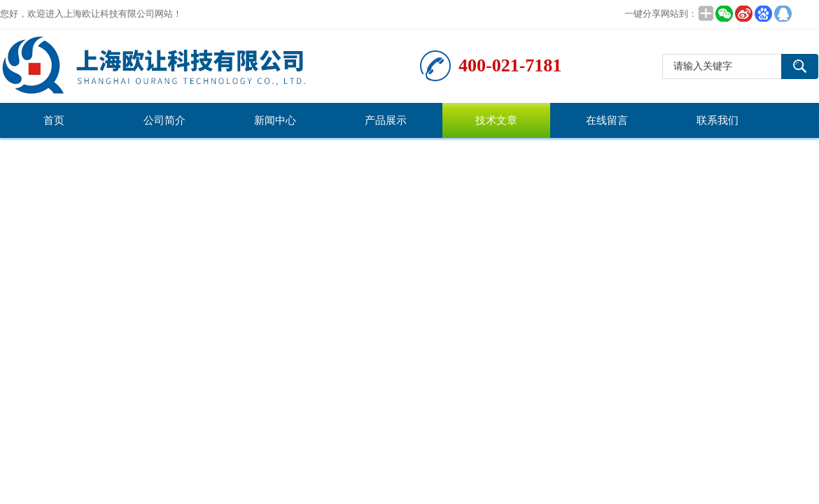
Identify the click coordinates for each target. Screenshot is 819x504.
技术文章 (496, 120)
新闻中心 (275, 120)
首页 (54, 120)
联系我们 (717, 120)
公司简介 (164, 120)
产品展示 (386, 120)
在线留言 (607, 120)
